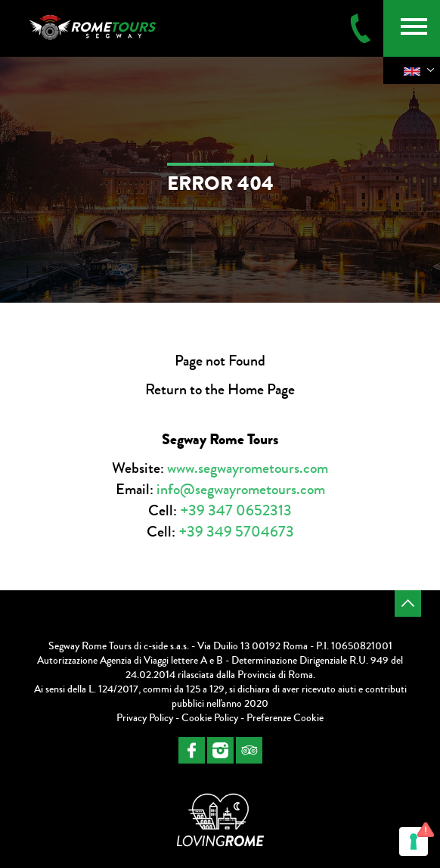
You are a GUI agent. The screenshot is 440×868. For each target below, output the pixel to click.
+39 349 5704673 (236, 532)
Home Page (261, 389)
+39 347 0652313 (236, 510)
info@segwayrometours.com (241, 489)
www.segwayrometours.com (248, 468)
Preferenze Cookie (285, 718)
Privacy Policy (145, 718)
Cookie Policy (210, 718)
